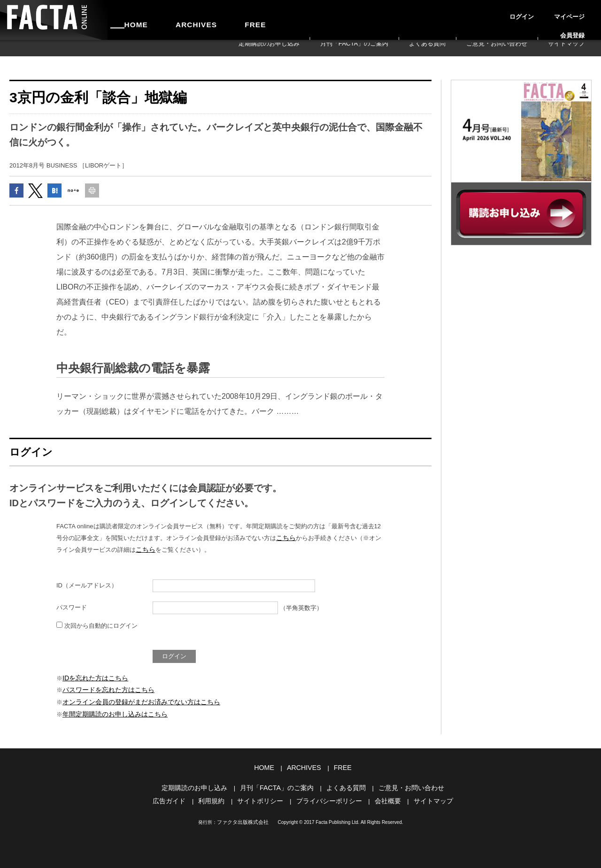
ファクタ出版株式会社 (243, 817)
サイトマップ (575, 48)
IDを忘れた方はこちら (93, 680)
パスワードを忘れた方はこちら (105, 691)
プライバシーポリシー (328, 796)
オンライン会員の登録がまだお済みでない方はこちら (136, 702)
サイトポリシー (263, 796)
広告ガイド (176, 796)
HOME (128, 20)
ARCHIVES (172, 20)
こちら (285, 542)
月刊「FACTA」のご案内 (415, 48)
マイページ (548, 11)
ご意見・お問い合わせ (523, 48)
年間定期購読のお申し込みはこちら (111, 713)
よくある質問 (470, 48)
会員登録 (580, 11)
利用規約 (216, 796)
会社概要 (383, 796)
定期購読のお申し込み (348, 48)
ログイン (516, 11)
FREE (214, 20)
